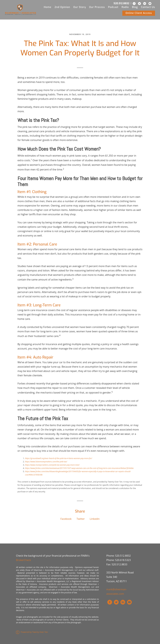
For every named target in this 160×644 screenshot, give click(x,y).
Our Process (97, 7)
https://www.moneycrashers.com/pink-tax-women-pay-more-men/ (52, 465)
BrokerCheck (23, 560)
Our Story (80, 7)
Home (47, 7)
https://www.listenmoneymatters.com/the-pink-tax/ (46, 462)
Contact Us (148, 7)
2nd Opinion (62, 7)
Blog (135, 7)
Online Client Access (139, 13)
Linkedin (95, 519)
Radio (125, 7)
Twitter (81, 519)
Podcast (113, 7)
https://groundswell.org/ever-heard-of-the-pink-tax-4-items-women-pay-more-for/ (59, 458)
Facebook (66, 519)
